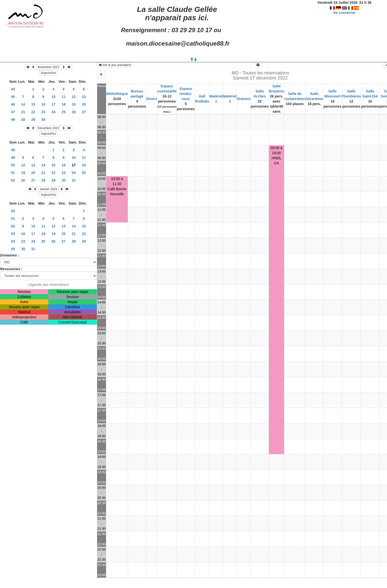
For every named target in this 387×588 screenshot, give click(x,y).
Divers (152, 99)
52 (13, 180)
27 (84, 112)
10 (53, 97)
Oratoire (244, 99)
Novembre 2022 (48, 67)
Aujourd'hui (48, 73)
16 (43, 104)
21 (23, 112)
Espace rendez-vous (186, 94)
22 (33, 112)
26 (74, 112)
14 (23, 104)
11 (63, 97)
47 (13, 112)
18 (63, 104)
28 (23, 120)
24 (53, 112)
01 (13, 219)
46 (13, 104)
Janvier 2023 (48, 189)
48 (13, 120)
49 (13, 158)
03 (13, 234)
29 (33, 120)
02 (13, 226)
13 (84, 97)
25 (63, 112)
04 (13, 241)
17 (53, 104)
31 (74, 180)
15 (33, 104)
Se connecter (345, 13)
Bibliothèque (117, 94)
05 (13, 249)
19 (74, 104)
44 (13, 89)
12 (74, 97)
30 (43, 120)
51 (13, 173)
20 (84, 104)
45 (13, 97)
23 (43, 112)
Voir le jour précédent (115, 65)
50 (13, 165)
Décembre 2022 (48, 128)
